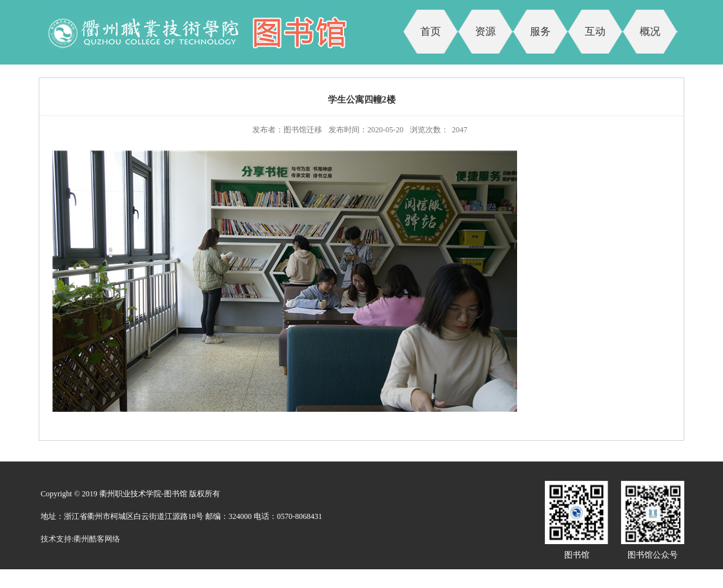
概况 (650, 31)
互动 (595, 31)
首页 (431, 31)
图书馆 (577, 555)
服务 (540, 31)
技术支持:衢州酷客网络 (80, 539)
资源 (485, 31)
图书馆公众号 (653, 555)
